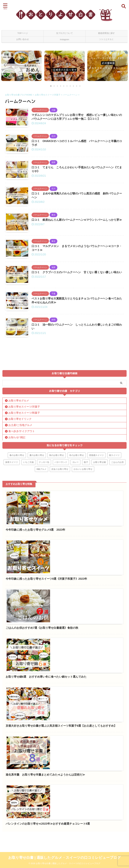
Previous (4, 65)
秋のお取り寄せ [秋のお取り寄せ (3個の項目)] (57, 516)
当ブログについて (64, 33)
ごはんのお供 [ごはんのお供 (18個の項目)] (117, 523)
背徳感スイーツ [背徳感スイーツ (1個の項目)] (96, 516)
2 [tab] (54, 86)
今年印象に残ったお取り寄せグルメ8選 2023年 (81, 554)
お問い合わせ (23, 39)
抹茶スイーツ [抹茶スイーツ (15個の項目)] (12, 523)
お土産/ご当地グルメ (20, 486)
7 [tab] (70, 86)
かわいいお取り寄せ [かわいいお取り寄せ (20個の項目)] (83, 530)
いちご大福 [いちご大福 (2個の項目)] (28, 523)
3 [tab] (57, 86)
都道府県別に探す (106, 33)
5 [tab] (64, 86)
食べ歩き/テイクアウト (22, 492)
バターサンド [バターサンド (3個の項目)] (61, 523)
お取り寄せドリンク (20, 480)
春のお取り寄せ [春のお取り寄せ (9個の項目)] (17, 516)
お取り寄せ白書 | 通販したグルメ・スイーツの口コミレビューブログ (64, 858)
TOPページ (23, 33)
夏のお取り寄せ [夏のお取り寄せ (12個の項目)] (37, 516)
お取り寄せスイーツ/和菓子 (24, 474)
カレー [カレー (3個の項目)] (75, 523)
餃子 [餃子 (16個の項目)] (86, 523)
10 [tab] (80, 86)
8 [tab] (73, 86)
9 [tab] (77, 86)
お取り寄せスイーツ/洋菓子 (24, 468)
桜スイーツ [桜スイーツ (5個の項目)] (114, 516)
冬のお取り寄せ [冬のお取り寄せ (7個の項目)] (77, 516)
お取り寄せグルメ (19, 462)
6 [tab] (67, 86)
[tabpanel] (21, 66)
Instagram (64, 39)
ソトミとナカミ (106, 39)
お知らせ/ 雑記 (17, 498)
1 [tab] (51, 86)
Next (125, 65)
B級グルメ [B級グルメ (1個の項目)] (41, 530)
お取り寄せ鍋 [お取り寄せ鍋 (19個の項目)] (100, 523)
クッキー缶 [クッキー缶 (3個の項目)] (44, 523)
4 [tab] (61, 86)
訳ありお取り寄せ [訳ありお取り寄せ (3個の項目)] (60, 530)
